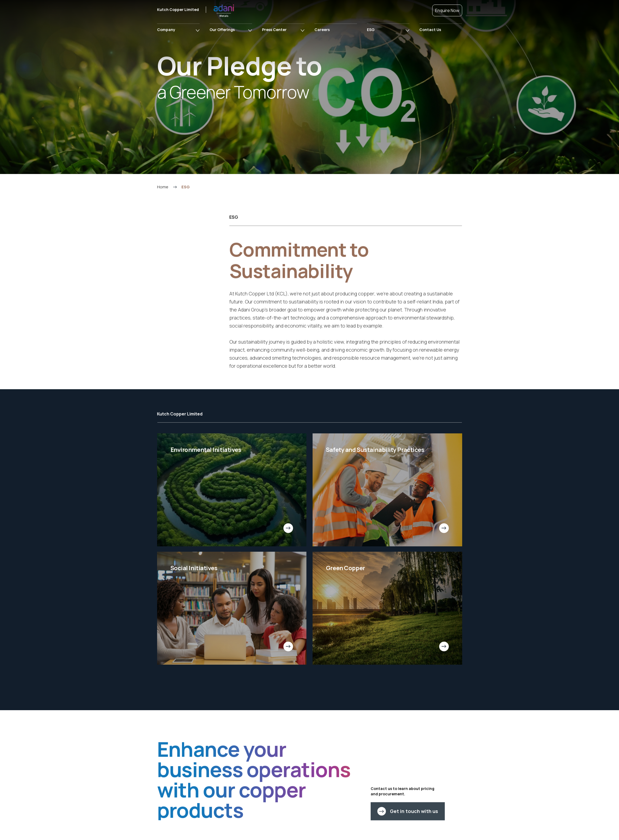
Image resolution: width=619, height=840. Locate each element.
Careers (322, 30)
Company (166, 30)
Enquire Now (447, 10)
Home (163, 211)
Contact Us (430, 30)
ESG (371, 30)
